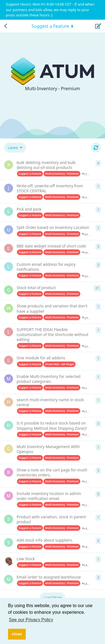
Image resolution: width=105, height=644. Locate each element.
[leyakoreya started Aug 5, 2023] (9, 360)
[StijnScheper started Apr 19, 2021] (9, 542)
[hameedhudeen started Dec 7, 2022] (9, 425)
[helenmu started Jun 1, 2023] (9, 402)
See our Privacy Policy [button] (31, 620)
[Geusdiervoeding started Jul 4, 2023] (9, 290)
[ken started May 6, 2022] (9, 472)
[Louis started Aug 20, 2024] (9, 211)
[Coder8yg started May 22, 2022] (9, 449)
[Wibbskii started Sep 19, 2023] (9, 308)
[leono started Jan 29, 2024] (9, 267)
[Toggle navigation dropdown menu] (53, 26)
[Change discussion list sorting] (15, 148)
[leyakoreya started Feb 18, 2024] (9, 248)
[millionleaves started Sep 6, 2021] (9, 496)
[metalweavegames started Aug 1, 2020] (9, 579)
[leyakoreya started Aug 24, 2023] (9, 332)
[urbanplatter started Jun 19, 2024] (9, 230)
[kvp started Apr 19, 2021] (9, 561)
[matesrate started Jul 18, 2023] (9, 379)
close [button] (17, 634)
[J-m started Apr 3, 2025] (9, 188)
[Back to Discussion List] (6, 26)
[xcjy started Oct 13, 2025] (9, 165)
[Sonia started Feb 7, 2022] (9, 519)
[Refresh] (96, 148)
